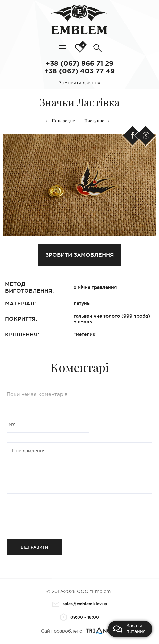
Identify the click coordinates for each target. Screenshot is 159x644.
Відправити (34, 547)
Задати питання (129, 629)
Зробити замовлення (80, 255)
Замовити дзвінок (79, 83)
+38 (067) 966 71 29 (79, 64)
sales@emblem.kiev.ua (79, 604)
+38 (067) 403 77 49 (79, 71)
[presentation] (47, 514)
